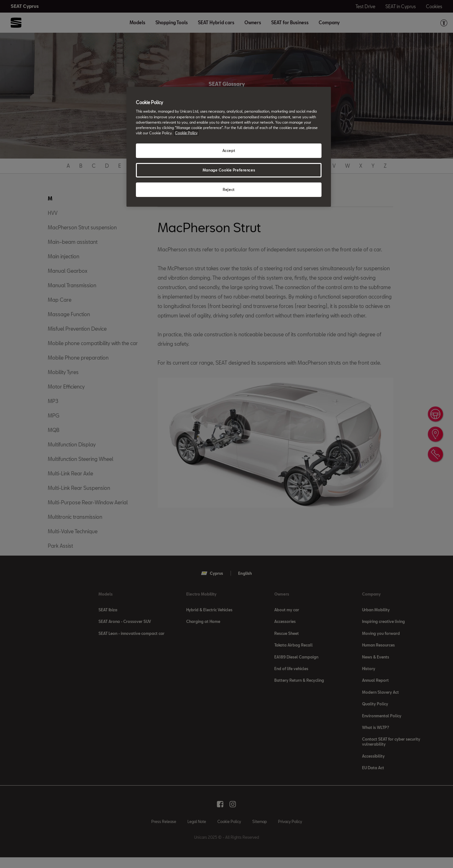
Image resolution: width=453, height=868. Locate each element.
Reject (229, 190)
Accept (229, 151)
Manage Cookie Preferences (229, 170)
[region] (229, 147)
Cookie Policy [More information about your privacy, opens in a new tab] (186, 133)
